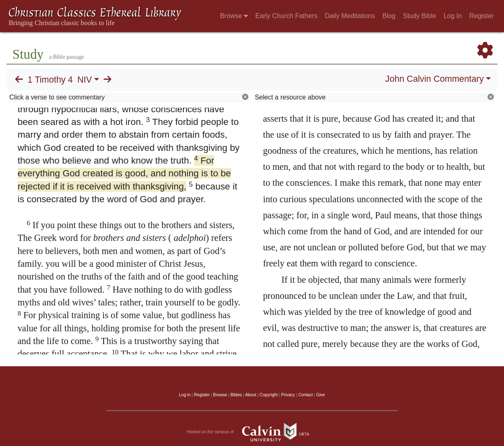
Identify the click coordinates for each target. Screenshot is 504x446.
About (251, 395)
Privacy (288, 395)
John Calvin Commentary (434, 79)
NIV (85, 80)
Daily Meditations (350, 16)
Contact (306, 395)
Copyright (269, 395)
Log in (185, 395)
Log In (453, 16)
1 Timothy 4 (50, 80)
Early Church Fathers (286, 16)
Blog (389, 16)
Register (481, 16)
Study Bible (420, 16)
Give (320, 395)
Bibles (236, 395)
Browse (234, 16)
